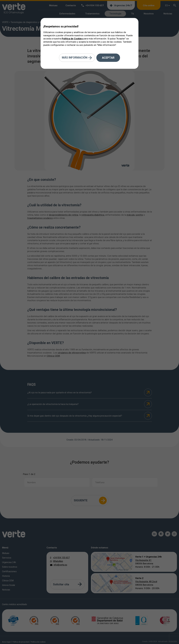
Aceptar (108, 58)
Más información (77, 58)
